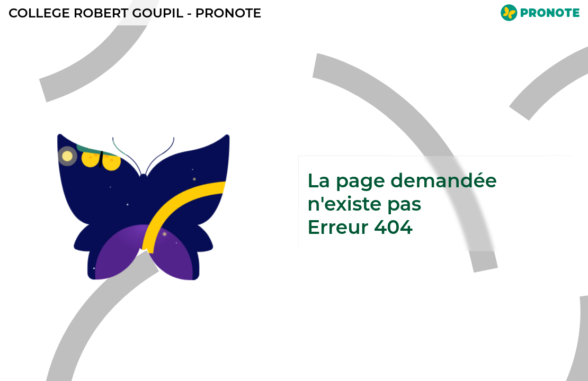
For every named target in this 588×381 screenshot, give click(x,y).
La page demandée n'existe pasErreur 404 (402, 204)
